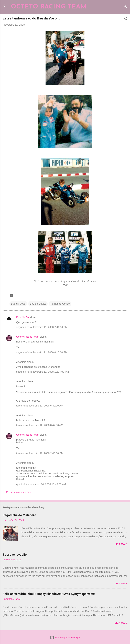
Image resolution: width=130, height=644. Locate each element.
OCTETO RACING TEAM (49, 7)
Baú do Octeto (38, 304)
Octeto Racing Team (28, 337)
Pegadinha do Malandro (19, 515)
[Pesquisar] (125, 7)
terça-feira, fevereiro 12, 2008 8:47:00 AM (40, 425)
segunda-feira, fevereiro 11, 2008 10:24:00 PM (42, 372)
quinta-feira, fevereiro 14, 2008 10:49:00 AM (41, 484)
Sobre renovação (15, 555)
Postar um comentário (19, 492)
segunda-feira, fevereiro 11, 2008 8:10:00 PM (42, 352)
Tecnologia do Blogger (65, 637)
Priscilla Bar (23, 317)
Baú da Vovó (18, 304)
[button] (125, 19)
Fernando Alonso (60, 304)
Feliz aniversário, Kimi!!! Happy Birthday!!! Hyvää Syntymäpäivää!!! (49, 594)
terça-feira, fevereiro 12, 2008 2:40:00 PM (40, 453)
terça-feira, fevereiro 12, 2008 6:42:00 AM (40, 406)
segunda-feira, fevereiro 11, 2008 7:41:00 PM (42, 327)
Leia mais (121, 544)
